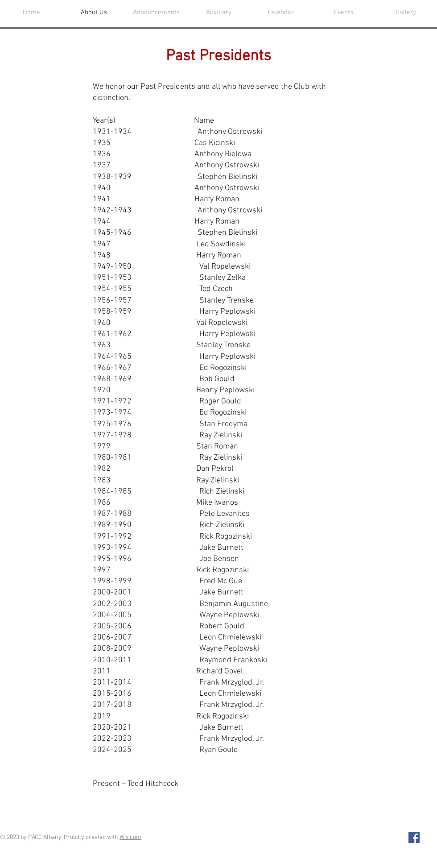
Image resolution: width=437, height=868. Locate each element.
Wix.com (130, 837)
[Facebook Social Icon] (414, 837)
